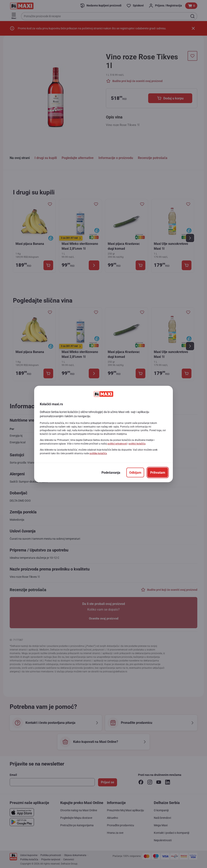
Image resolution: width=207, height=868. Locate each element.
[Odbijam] (135, 472)
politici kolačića (137, 444)
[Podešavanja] (111, 472)
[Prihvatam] (158, 472)
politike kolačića (98, 453)
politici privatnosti (117, 444)
